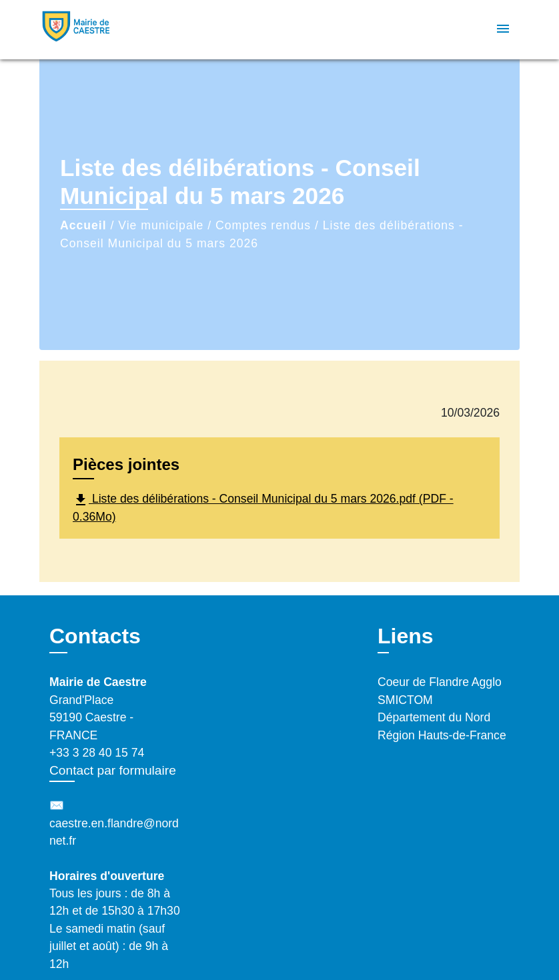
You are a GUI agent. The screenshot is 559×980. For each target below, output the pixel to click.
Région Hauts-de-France (442, 735)
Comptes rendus (263, 225)
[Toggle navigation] (503, 30)
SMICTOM (405, 700)
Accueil (83, 225)
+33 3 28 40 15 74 (97, 753)
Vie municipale (161, 225)
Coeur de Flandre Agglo (440, 682)
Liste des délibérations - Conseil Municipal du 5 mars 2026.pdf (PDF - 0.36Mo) (263, 508)
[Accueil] (123, 30)
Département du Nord (434, 717)
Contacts (95, 636)
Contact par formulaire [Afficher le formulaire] (113, 770)
